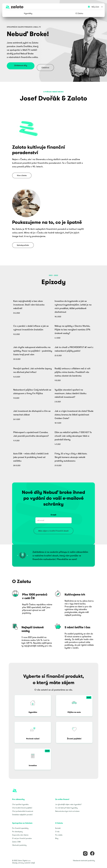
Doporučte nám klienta (20, 835)
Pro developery (17, 832)
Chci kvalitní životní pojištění (22, 808)
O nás (57, 832)
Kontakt (58, 828)
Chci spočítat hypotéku (20, 804)
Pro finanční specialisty (20, 828)
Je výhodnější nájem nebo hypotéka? (68, 804)
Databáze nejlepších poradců (22, 815)
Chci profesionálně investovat (23, 811)
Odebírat (45, 68)
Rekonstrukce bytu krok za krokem (67, 811)
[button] (28, 14)
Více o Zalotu (22, 175)
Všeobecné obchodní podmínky (84, 861)
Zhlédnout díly (21, 65)
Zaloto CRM (16, 842)
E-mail (53, 515)
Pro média (59, 835)
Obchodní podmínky (19, 845)
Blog (57, 838)
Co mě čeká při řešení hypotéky (66, 808)
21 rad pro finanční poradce (22, 838)
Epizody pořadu (23, 245)
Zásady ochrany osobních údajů (24, 863)
